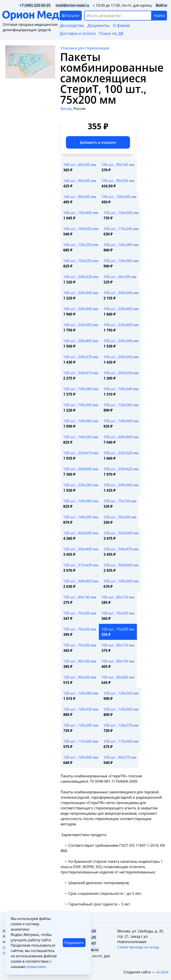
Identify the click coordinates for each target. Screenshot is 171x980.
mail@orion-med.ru (72, 5)
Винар (66, 109)
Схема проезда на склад (138, 947)
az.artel (162, 972)
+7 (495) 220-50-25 (35, 5)
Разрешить (74, 943)
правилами (36, 967)
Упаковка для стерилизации (85, 48)
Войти (161, 5)
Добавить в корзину (98, 142)
